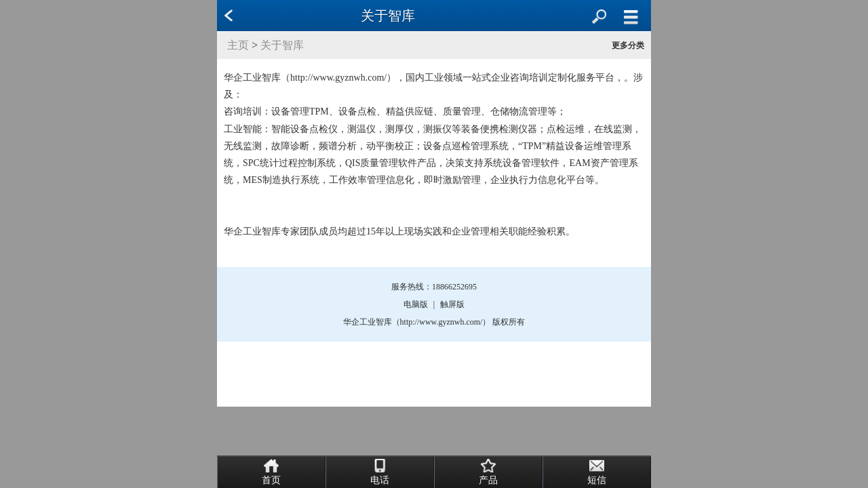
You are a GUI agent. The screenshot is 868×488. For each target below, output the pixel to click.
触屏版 (452, 304)
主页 (238, 45)
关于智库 (282, 45)
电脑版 (416, 304)
